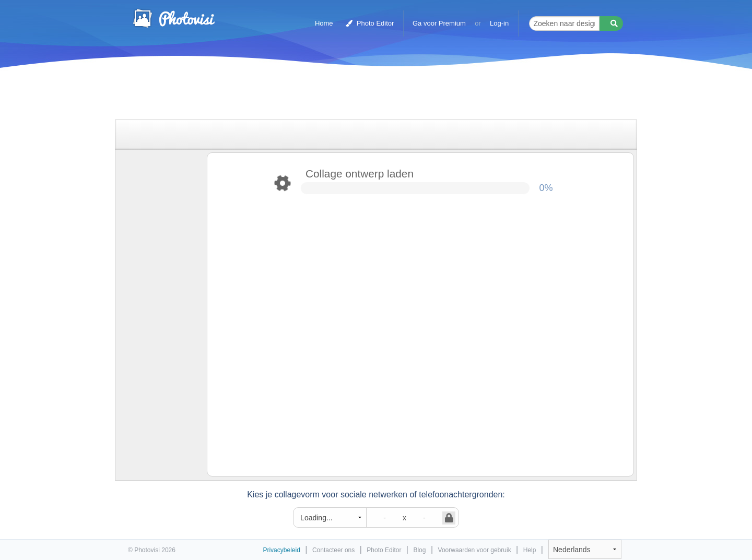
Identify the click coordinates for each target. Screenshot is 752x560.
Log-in (499, 23)
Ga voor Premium (439, 23)
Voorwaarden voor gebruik (475, 550)
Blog (419, 550)
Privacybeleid (281, 550)
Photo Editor (370, 23)
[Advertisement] (365, 95)
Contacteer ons (333, 550)
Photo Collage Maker (173, 18)
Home (324, 23)
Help (530, 550)
